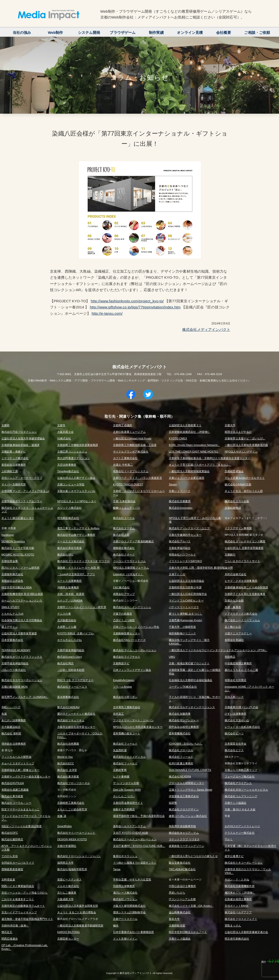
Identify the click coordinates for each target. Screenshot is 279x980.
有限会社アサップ (124, 594)
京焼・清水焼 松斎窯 (71, 594)
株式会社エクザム (124, 528)
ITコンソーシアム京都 (182, 899)
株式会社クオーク (124, 555)
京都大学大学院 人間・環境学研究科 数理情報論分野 (201, 568)
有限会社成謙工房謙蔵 (15, 790)
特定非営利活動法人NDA (17, 587)
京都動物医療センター (127, 633)
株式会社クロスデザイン (184, 809)
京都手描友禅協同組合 (71, 650)
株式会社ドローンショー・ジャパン (79, 856)
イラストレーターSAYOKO (185, 561)
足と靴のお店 (233, 627)
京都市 (61, 425)
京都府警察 (120, 770)
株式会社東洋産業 (68, 777)
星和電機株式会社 (180, 733)
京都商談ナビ (121, 663)
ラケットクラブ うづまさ (184, 839)
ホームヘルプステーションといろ (22, 601)
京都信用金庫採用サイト (128, 803)
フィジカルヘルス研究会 (16, 757)
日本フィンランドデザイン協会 (132, 670)
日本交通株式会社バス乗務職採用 (133, 932)
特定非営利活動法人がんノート (188, 932)
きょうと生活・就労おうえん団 (244, 491)
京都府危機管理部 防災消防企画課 (22, 594)
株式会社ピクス (234, 750)
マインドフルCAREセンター (186, 601)
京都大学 (230, 425)
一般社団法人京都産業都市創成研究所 (80, 925)
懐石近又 (7, 932)
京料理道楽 (8, 879)
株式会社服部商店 (12, 839)
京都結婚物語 (233, 508)
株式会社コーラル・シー (16, 803)
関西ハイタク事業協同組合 (18, 886)
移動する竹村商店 (124, 809)
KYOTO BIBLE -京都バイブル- (76, 633)
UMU (172, 657)
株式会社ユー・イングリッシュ (132, 607)
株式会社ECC (66, 763)
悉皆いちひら (177, 893)
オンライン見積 (190, 32)
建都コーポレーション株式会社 (188, 816)
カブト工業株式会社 (125, 458)
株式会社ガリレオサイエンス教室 (245, 541)
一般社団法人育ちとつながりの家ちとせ (193, 856)
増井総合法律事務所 (14, 744)
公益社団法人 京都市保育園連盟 (244, 548)
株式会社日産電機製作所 (240, 886)
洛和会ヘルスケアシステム (129, 826)
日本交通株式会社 (12, 640)
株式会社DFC (10, 833)
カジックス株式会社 (69, 508)
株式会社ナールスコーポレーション (135, 839)
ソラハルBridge (122, 687)
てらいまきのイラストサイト (242, 561)
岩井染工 (119, 714)
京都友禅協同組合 (180, 548)
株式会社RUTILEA (13, 783)
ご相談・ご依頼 (257, 32)
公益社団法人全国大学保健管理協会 (23, 438)
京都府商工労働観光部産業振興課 (78, 445)
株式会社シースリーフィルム (242, 620)
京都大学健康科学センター (185, 535)
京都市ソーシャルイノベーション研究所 (82, 607)
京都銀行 (230, 555)
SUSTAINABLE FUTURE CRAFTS (190, 770)
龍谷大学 (174, 919)
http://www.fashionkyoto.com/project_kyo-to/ (127, 301)
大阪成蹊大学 (65, 899)
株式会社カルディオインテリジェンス (192, 707)
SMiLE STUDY (10, 607)
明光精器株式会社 (68, 518)
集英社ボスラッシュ (125, 856)
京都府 (5, 425)
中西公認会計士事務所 (183, 886)
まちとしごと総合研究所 (72, 809)
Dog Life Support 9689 (127, 790)
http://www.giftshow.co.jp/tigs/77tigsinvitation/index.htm (135, 307)
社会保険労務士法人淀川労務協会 (22, 620)
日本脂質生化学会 (236, 744)
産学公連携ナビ (234, 856)
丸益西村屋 (120, 750)
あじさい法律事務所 (14, 720)
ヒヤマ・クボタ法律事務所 (241, 581)
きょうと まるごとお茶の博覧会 (77, 912)
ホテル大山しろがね (69, 640)
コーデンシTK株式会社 (183, 687)
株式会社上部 (121, 535)
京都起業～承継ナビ (14, 452)
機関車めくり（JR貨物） (240, 893)
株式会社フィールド (125, 744)
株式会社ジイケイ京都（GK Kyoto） (191, 906)
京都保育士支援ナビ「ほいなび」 (245, 438)
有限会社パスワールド (183, 555)
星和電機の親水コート (127, 733)
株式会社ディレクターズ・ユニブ (189, 528)
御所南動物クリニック (183, 633)
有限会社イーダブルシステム (131, 471)
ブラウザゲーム (123, 32)
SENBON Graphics (13, 541)
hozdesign (8, 535)
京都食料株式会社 (12, 574)
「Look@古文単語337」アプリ (76, 574)
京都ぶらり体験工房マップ (241, 770)
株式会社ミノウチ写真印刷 (18, 548)
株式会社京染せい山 (237, 720)
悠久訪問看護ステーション (74, 458)
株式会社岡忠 (65, 663)
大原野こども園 (67, 627)
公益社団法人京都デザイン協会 (76, 478)
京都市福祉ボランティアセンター (22, 501)
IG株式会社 (64, 438)
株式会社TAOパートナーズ (129, 640)
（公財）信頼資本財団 (71, 670)
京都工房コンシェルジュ (72, 452)
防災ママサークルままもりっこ (20, 809)
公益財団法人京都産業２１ (185, 425)
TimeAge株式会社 (68, 471)
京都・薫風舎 (233, 607)
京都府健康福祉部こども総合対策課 (246, 587)
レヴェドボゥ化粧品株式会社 (242, 727)
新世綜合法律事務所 (14, 465)
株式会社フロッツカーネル (74, 783)
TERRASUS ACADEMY (16, 650)
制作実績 (156, 32)
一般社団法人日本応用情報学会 (188, 594)
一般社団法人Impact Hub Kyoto (132, 438)
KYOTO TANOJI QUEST (128, 484)
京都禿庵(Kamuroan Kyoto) (185, 620)
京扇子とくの (177, 574)
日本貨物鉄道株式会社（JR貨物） (190, 432)
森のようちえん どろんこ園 (241, 670)
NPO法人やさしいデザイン (241, 452)
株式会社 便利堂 (11, 733)
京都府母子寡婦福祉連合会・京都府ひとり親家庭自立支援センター (210, 458)
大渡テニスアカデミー (238, 633)
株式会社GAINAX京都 (238, 484)
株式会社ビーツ (234, 733)
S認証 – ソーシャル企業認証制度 (22, 826)
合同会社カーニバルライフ (18, 863)
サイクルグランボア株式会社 (131, 452)
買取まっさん (233, 925)
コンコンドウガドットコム (129, 561)
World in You (65, 757)
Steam (173, 484)
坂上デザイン (10, 627)
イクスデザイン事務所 (238, 528)
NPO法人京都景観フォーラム (131, 568)
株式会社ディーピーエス (72, 687)
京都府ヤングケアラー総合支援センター (26, 777)
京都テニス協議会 (236, 803)
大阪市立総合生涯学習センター (76, 727)
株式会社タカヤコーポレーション (22, 680)
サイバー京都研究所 (14, 484)
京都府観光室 (177, 925)
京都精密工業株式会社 (71, 803)
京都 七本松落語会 (124, 501)
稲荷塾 (173, 803)
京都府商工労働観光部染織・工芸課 (135, 445)
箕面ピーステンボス (69, 879)
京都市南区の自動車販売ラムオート (23, 906)
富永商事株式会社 (68, 697)
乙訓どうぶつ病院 (124, 620)
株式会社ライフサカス (127, 657)
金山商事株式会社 (180, 912)
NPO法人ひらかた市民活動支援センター (138, 727)
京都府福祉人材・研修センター (20, 770)
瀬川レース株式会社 (125, 893)
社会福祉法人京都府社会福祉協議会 (191, 680)
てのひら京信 (10, 856)
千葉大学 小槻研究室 (183, 627)
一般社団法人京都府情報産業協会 (189, 471)
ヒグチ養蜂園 (121, 777)
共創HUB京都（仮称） (15, 925)
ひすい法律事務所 (236, 714)
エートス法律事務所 (69, 581)
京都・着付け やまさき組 (240, 809)
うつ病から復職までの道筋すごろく (135, 863)
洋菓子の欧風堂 (123, 614)
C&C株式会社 (121, 587)
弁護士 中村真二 (123, 465)
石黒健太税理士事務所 (238, 899)
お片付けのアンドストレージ (242, 826)
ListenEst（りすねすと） (128, 574)
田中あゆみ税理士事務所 (184, 727)
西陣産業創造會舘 (12, 869)
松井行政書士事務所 (181, 763)
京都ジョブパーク (180, 491)
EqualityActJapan (124, 680)
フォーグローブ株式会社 (240, 777)
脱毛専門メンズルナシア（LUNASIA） (25, 697)
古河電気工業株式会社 (127, 707)
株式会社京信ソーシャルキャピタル (246, 790)
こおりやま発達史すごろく (18, 899)
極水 (116, 925)
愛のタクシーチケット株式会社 (76, 714)
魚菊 (4, 714)
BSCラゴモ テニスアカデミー (75, 680)
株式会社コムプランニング (241, 796)
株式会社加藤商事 (180, 714)
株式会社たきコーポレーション (244, 863)
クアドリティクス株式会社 (241, 614)
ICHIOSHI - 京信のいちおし (186, 744)
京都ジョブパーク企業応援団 (187, 478)
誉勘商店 (230, 657)
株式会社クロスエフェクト (241, 919)
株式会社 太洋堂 (67, 770)
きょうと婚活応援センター (18, 518)
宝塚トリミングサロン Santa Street (191, 790)
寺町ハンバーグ (11, 707)
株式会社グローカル (181, 750)
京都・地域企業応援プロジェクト (189, 663)
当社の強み (22, 32)
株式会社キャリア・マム (184, 833)
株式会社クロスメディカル (129, 757)
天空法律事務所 (67, 465)
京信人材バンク (234, 697)
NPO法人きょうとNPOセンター (77, 501)
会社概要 (224, 32)
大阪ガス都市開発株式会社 (129, 906)
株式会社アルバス (180, 541)
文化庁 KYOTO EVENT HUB (130, 833)
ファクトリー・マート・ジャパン (133, 720)
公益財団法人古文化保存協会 (187, 581)
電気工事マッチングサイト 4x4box (78, 528)
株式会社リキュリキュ (71, 720)
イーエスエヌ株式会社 (71, 541)
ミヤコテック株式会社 (15, 458)
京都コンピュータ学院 (71, 484)
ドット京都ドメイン (125, 939)
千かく (229, 839)
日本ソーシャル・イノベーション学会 (136, 627)
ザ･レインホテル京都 (126, 783)
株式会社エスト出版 (237, 501)
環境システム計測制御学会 (129, 912)
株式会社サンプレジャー (184, 720)
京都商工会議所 (123, 425)
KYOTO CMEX (178, 438)
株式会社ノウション (125, 899)
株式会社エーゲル (124, 518)
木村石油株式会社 (236, 574)
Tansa (117, 869)
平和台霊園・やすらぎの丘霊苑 (132, 879)
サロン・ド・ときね (237, 879)
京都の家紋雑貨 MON (14, 687)
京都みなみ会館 (234, 601)
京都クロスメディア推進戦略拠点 (133, 541)
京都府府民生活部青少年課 (185, 587)
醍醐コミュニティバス (127, 508)
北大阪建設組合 (67, 620)
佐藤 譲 (62, 816)
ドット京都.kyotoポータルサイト (245, 478)
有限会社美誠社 (234, 640)
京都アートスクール (125, 919)
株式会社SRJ (65, 555)
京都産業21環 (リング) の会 (241, 707)
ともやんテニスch (12, 614)
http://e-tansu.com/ (107, 313)
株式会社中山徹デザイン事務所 (76, 535)
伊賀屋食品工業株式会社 (184, 796)
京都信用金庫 (10, 561)
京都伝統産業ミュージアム (129, 432)
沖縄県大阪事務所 (68, 587)
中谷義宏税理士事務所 (238, 663)
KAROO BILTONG (68, 932)
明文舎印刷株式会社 (237, 939)
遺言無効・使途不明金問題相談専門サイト (27, 919)
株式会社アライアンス (238, 783)
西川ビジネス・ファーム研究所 (20, 568)
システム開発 (89, 32)
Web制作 (55, 32)
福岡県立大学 (65, 863)
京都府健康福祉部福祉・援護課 (20, 445)
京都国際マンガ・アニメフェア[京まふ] (25, 491)
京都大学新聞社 (67, 846)
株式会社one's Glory (70, 657)
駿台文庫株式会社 (180, 863)
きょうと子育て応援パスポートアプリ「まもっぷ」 (200, 465)
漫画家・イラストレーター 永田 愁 (78, 568)
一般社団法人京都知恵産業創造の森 (246, 445)
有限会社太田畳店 (236, 680)
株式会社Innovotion (181, 508)
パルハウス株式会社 (14, 670)
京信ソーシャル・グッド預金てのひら (25, 893)
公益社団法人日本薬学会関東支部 (78, 906)
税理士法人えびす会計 (238, 432)
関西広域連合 (10, 939)
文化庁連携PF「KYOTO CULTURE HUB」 (139, 846)
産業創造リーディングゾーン (187, 846)
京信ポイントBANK (236, 906)
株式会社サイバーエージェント (76, 833)
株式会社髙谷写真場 (69, 548)
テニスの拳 (64, 614)
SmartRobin (65, 826)
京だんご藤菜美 (67, 893)
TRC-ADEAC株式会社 (182, 869)
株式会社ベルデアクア (238, 912)
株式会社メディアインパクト (206, 329)
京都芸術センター (68, 939)
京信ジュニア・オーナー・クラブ (22, 478)
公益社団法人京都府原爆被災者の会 (246, 932)
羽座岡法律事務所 (124, 886)
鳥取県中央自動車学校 (183, 826)
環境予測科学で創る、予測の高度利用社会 (139, 816)
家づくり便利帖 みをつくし (186, 614)
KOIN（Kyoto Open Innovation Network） (194, 445)
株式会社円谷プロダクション (19, 432)
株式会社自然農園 (68, 744)
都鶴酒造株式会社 (124, 548)
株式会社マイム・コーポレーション (135, 650)
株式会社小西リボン (125, 697)
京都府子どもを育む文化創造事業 (245, 594)
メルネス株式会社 (68, 886)
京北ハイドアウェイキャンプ (19, 912)
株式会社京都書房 (180, 501)
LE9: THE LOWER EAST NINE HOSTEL (194, 452)
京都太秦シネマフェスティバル (76, 491)
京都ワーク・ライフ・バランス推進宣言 (138, 478)
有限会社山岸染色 (12, 581)
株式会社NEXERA (180, 777)
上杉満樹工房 (10, 471)
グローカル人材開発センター (187, 783)
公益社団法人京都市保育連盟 (19, 633)
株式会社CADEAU (68, 707)
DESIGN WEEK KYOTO (72, 839)
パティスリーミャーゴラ (184, 607)
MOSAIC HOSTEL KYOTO (18, 555)
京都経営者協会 (234, 471)
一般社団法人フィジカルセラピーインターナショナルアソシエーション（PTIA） (218, 650)
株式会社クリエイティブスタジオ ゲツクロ (83, 561)
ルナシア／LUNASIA (70, 601)
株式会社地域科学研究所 (72, 869)
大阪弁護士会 (65, 432)
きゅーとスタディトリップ (18, 763)
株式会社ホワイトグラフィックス (22, 657)
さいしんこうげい (124, 796)
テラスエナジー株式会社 (240, 833)
